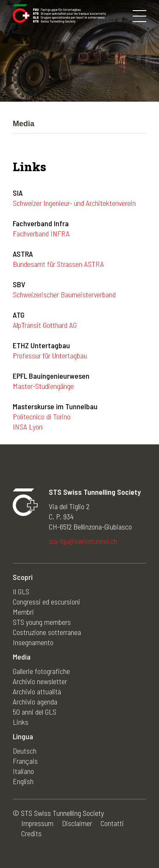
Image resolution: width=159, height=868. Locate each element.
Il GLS (21, 591)
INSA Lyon (28, 427)
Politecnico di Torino (42, 416)
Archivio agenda (35, 702)
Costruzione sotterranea (47, 632)
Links (21, 722)
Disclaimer (77, 823)
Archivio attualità (37, 691)
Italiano (23, 771)
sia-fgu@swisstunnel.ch (83, 541)
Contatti (112, 823)
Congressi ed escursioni (46, 602)
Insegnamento (33, 642)
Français (25, 761)
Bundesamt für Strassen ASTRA (58, 264)
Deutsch (25, 751)
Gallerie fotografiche (41, 671)
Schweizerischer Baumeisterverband (64, 294)
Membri (23, 612)
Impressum (37, 823)
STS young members (42, 622)
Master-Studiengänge (43, 386)
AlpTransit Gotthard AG (45, 325)
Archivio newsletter (40, 681)
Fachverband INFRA (41, 233)
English (23, 781)
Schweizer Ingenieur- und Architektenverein (74, 203)
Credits (31, 833)
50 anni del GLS (35, 712)
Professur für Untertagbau (50, 355)
